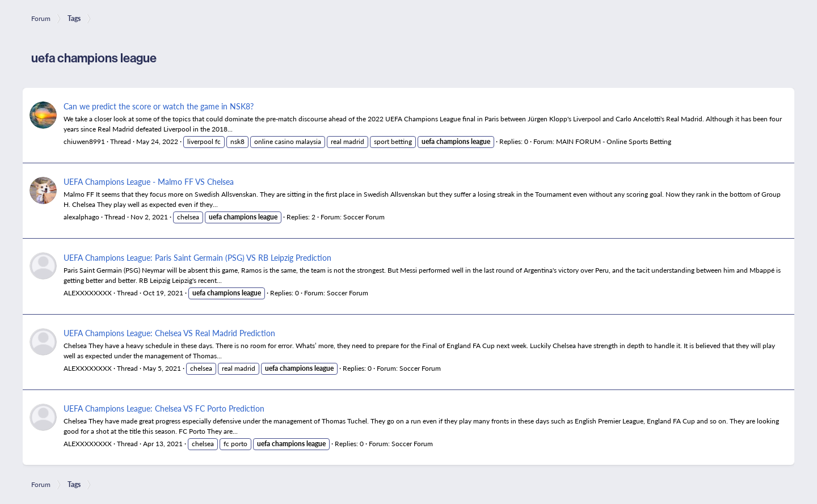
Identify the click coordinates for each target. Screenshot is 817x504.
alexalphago (81, 217)
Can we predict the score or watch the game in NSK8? (159, 106)
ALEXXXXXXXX (88, 293)
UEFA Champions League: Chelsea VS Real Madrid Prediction (169, 333)
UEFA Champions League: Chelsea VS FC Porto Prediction (164, 408)
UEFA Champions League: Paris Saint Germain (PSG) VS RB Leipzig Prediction (197, 257)
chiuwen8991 (84, 141)
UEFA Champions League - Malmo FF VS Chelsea (149, 181)
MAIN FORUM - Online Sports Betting (614, 141)
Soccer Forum (364, 217)
